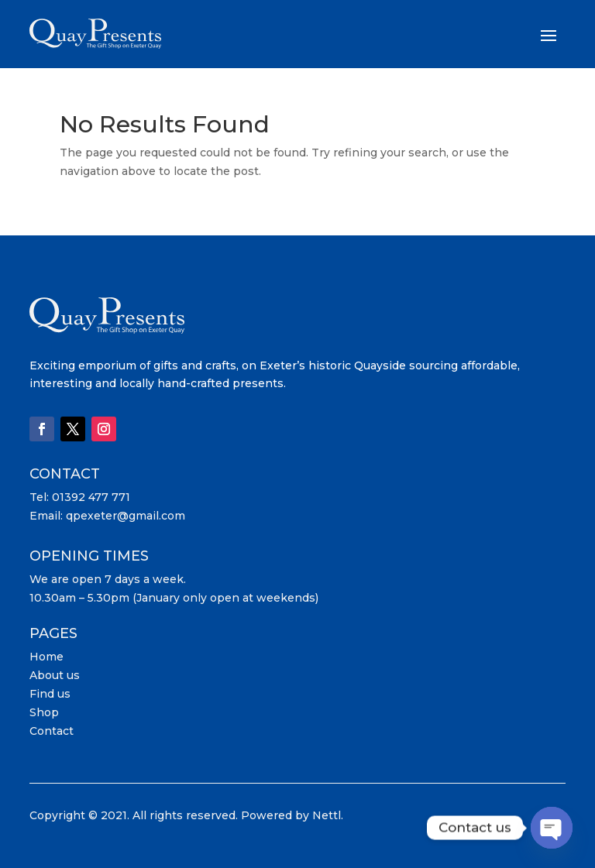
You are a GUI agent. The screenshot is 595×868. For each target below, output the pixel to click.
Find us (50, 694)
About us (55, 675)
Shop (44, 712)
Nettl (327, 815)
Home (46, 657)
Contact (52, 731)
